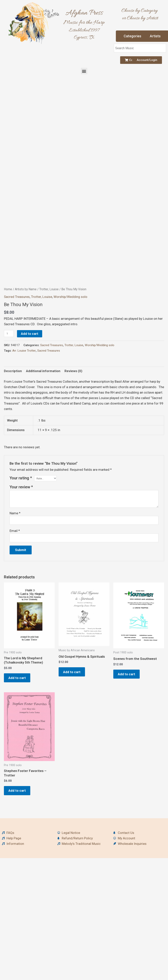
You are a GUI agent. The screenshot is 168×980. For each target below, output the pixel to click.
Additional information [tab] (43, 417)
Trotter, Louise (49, 335)
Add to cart (30, 380)
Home (8, 335)
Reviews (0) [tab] (73, 417)
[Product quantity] (9, 379)
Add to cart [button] (18, 724)
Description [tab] (13, 417)
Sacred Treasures (17, 343)
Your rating (21, 524)
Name (15, 559)
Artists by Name (26, 335)
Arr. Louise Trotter (24, 397)
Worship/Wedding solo (70, 343)
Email (15, 577)
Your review (21, 533)
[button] (84, 71)
